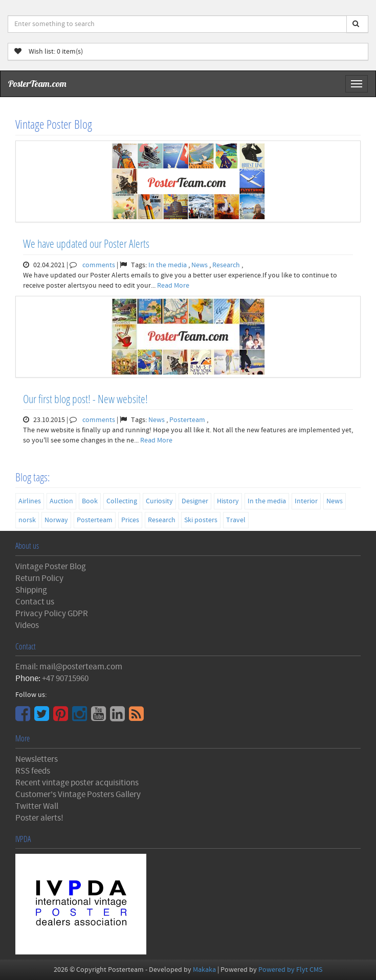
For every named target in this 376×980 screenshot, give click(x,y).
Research (227, 265)
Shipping (31, 590)
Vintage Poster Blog (51, 567)
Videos (27, 625)
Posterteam (188, 420)
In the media (168, 265)
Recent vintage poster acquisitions (77, 783)
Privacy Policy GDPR (52, 614)
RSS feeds (33, 771)
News (200, 265)
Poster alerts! (39, 818)
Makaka (204, 970)
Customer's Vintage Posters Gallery (78, 795)
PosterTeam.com (37, 84)
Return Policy (39, 578)
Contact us (35, 602)
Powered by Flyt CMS (290, 970)
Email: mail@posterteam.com (69, 667)
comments (99, 265)
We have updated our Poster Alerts (86, 243)
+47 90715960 (65, 679)
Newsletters (37, 759)
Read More (173, 286)
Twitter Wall (37, 806)
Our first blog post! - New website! (85, 399)
